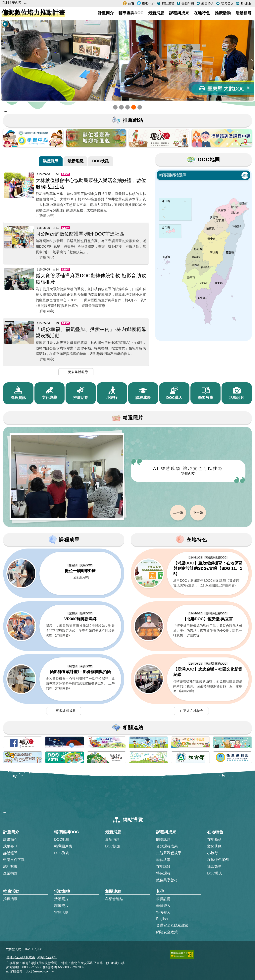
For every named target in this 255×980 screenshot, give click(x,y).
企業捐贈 (10, 873)
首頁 (131, 4)
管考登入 (227, 4)
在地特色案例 (218, 860)
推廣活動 (223, 13)
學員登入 (207, 4)
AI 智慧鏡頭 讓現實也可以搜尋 (188, 471)
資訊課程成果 (167, 846)
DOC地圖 (62, 839)
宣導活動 (61, 912)
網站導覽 (168, 4)
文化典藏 (214, 846)
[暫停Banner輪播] (5, 24)
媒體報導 (51, 161)
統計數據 (10, 867)
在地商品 (214, 839)
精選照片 (61, 906)
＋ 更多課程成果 (64, 711)
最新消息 (156, 13)
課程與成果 (179, 13)
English (245, 4)
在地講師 (163, 867)
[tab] (51, 161)
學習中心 (148, 4)
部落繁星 (214, 867)
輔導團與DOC (131, 13)
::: (25, 3)
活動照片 (61, 899)
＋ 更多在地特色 (191, 711)
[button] (115, 107)
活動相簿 (243, 13)
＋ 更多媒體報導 (76, 372)
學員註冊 (187, 4)
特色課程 (163, 873)
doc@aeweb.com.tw (40, 971)
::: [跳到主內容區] (5, 112)
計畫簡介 (106, 13)
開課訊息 (163, 839)
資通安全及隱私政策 (172, 925)
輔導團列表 (63, 846)
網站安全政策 (167, 932)
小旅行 (213, 853)
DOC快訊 (101, 161)
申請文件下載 (14, 860)
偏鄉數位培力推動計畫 (33, 13)
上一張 (178, 512)
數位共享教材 (167, 880)
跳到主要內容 (12, 3)
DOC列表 (62, 853)
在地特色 (202, 13)
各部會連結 (114, 899)
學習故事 (163, 860)
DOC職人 (215, 873)
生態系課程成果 (169, 853)
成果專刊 (10, 846)
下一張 (198, 512)
